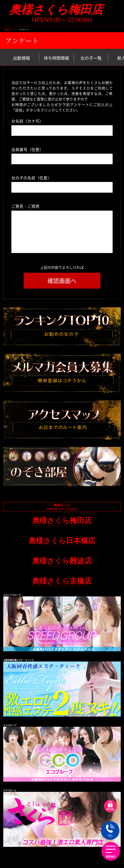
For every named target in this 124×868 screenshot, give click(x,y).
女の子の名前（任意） (31, 178)
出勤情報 (21, 58)
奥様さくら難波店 (62, 561)
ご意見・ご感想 (25, 206)
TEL (110, 831)
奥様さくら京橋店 (62, 581)
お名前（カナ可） (27, 121)
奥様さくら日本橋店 (62, 541)
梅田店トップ (10, 30)
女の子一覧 (91, 58)
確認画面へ (62, 281)
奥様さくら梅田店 (62, 10)
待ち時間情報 (56, 58)
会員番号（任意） (27, 149)
